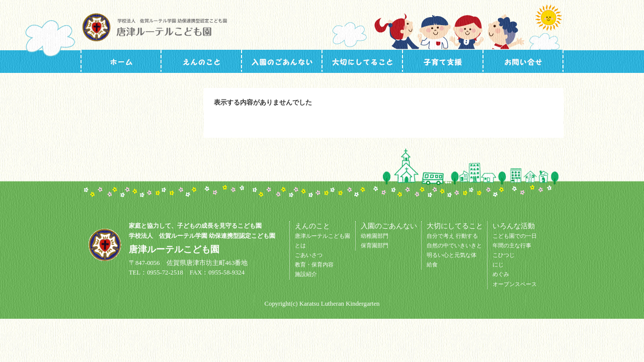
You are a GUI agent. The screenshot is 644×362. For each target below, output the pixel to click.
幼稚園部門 (375, 236)
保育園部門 (375, 245)
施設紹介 (306, 274)
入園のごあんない (282, 61)
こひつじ (504, 255)
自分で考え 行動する (452, 236)
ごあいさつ (309, 255)
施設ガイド (201, 61)
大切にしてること (362, 61)
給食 (432, 264)
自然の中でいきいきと (454, 245)
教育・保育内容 (314, 264)
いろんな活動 (443, 61)
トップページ (121, 61)
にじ (498, 264)
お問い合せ (523, 61)
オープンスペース (515, 284)
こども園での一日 (515, 236)
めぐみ (501, 274)
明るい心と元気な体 (452, 255)
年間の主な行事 (512, 245)
